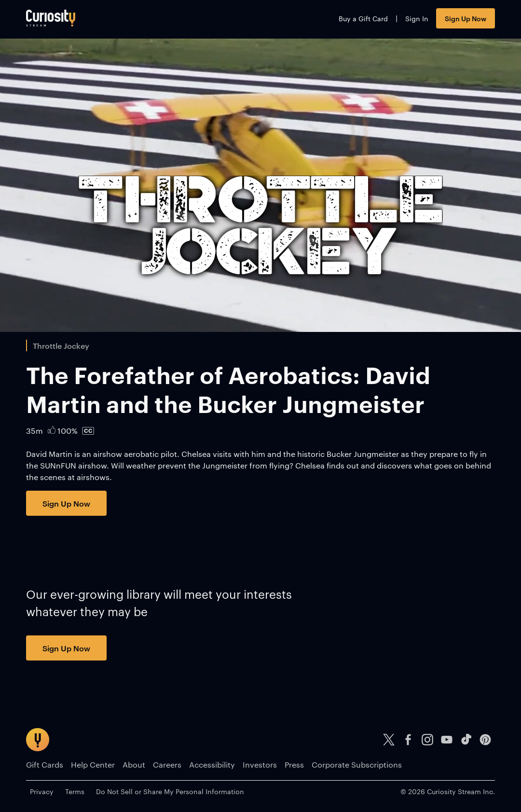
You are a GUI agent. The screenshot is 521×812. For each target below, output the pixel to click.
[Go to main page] (51, 18)
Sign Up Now (466, 18)
